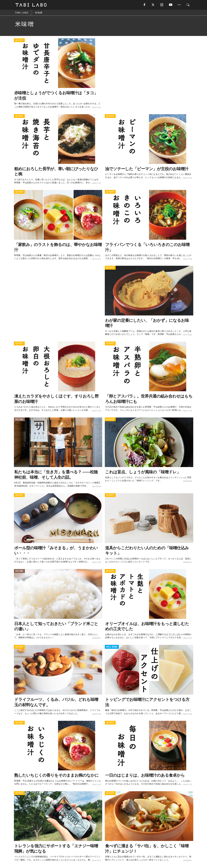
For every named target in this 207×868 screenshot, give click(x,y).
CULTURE (19, 420)
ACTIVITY (19, 40)
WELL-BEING (112, 647)
